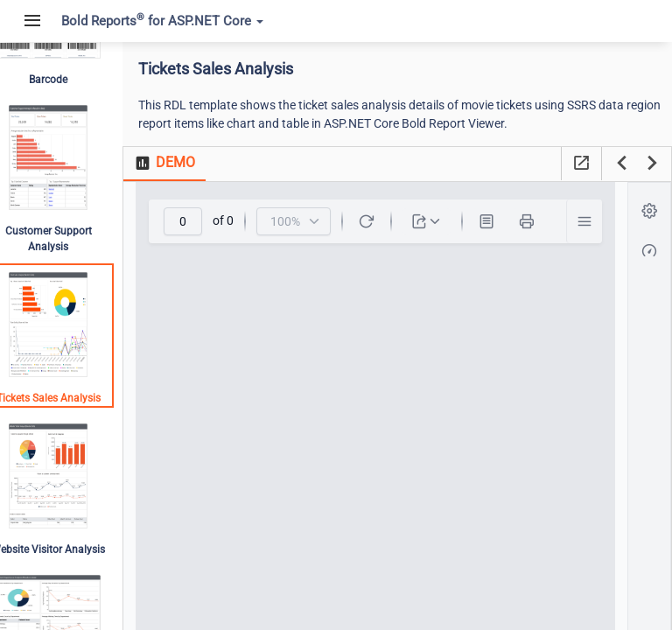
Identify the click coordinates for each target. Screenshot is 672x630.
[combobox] (308, 221)
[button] (598, 221)
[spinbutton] (197, 221)
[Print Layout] (500, 221)
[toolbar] (389, 221)
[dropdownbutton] (441, 221)
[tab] (191, 164)
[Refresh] (381, 221)
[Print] (541, 221)
